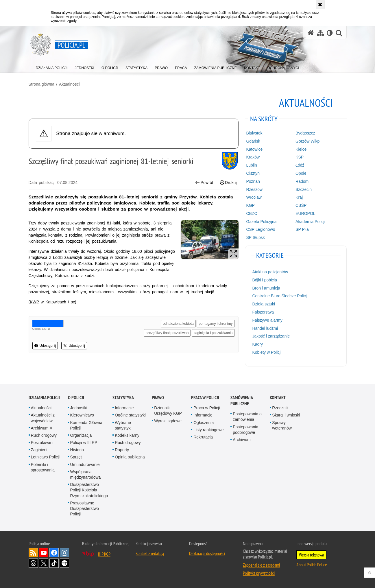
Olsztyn (253, 173)
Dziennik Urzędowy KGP (168, 411)
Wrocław (254, 197)
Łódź (300, 165)
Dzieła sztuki (264, 304)
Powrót (204, 183)
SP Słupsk (255, 237)
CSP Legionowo (261, 229)
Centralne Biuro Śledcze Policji (280, 296)
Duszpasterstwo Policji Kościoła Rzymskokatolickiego (89, 490)
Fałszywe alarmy (267, 320)
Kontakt (278, 398)
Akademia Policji (310, 222)
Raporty (122, 450)
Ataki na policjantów (270, 272)
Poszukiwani (42, 443)
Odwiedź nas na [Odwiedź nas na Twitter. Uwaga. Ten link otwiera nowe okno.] (44, 563)
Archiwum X (42, 428)
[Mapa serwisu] (320, 33)
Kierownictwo (82, 415)
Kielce (301, 149)
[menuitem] (52, 67)
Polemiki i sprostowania (43, 467)
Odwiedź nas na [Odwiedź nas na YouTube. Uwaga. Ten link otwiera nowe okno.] (44, 553)
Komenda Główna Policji (86, 425)
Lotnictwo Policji (45, 457)
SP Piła (302, 229)
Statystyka (123, 398)
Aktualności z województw (43, 418)
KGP (250, 205)
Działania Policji (44, 398)
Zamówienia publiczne (242, 401)
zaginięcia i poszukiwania (213, 333)
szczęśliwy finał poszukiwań (167, 333)
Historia (77, 450)
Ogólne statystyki (130, 415)
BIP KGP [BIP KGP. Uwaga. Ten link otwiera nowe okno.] (104, 554)
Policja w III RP (84, 443)
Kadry (257, 344)
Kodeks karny (127, 435)
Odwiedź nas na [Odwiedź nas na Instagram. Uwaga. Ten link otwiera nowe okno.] (64, 553)
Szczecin (304, 189)
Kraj (299, 197)
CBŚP (301, 205)
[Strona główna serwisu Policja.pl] (311, 33)
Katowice (254, 149)
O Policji (76, 398)
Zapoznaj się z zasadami (261, 565)
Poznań (253, 181)
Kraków (253, 157)
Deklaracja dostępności (207, 553)
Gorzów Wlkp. (308, 141)
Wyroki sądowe (168, 421)
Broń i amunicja (266, 288)
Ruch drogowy (44, 435)
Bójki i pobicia (265, 280)
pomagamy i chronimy (216, 324)
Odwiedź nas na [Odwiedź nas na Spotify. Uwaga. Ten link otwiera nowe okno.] (64, 563)
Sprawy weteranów (282, 425)
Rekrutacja (203, 437)
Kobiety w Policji (267, 352)
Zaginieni (39, 450)
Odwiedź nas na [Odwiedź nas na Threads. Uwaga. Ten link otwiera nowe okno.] (33, 563)
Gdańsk (253, 141)
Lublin (251, 165)
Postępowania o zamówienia (247, 417)
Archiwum (242, 440)
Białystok (254, 133)
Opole (301, 173)
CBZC (252, 213)
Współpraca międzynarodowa (86, 474)
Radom (302, 181)
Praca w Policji (205, 398)
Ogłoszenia (204, 423)
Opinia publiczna (130, 457)
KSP (300, 157)
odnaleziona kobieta (178, 324)
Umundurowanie (85, 464)
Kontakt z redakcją (150, 553)
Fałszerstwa (263, 312)
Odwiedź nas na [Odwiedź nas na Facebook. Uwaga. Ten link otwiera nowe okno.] (54, 553)
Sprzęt (76, 457)
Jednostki (79, 408)
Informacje (124, 408)
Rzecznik (280, 408)
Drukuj (228, 183)
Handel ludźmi (265, 328)
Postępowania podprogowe (245, 430)
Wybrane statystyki (123, 425)
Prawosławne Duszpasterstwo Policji (85, 508)
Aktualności (69, 84)
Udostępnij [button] (45, 346)
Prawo (158, 398)
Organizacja (81, 435)
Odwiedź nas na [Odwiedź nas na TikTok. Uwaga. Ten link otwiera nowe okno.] (54, 563)
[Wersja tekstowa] (330, 33)
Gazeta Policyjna (261, 222)
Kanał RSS (33, 553)
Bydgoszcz (305, 133)
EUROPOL (305, 213)
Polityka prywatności (259, 573)
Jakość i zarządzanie (271, 336)
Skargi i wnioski (286, 415)
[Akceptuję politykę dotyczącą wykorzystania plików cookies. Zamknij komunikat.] (320, 5)
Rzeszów (254, 189)
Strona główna (42, 84)
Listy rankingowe (208, 430)
